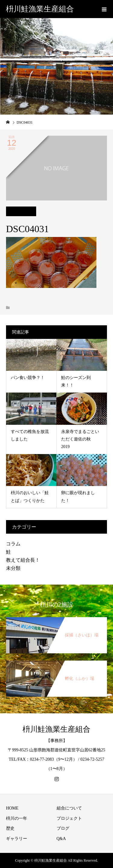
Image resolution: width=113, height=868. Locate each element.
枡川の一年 (17, 818)
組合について (69, 808)
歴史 (10, 828)
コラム (13, 544)
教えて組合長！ (23, 560)
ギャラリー (17, 839)
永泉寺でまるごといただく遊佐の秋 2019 (80, 439)
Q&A (61, 839)
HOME (12, 808)
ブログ (63, 828)
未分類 (13, 568)
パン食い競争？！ (28, 378)
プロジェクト (69, 818)
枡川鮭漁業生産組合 (40, 9)
